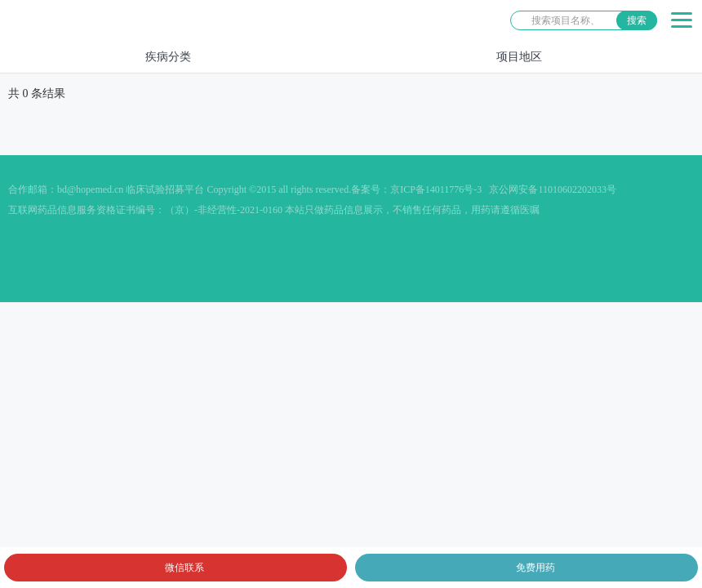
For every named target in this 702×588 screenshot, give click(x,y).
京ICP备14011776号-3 (436, 189)
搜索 (637, 20)
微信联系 (184, 568)
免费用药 (535, 568)
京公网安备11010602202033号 (553, 189)
